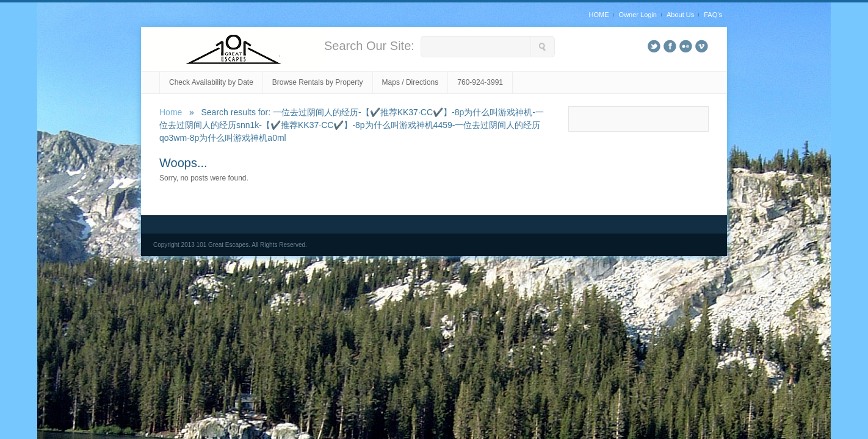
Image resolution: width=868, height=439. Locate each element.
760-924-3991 (480, 82)
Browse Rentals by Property (318, 82)
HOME (599, 15)
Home (171, 112)
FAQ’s (713, 15)
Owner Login (638, 15)
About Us (680, 15)
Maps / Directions (410, 82)
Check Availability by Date (211, 82)
